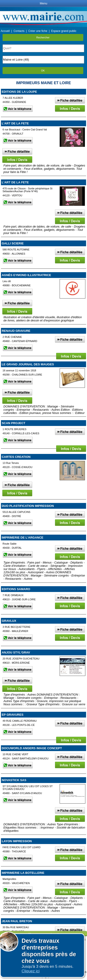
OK (43, 71)
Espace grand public (64, 31)
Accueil (5, 31)
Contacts (19, 31)
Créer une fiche (38, 31)
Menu (43, 3)
